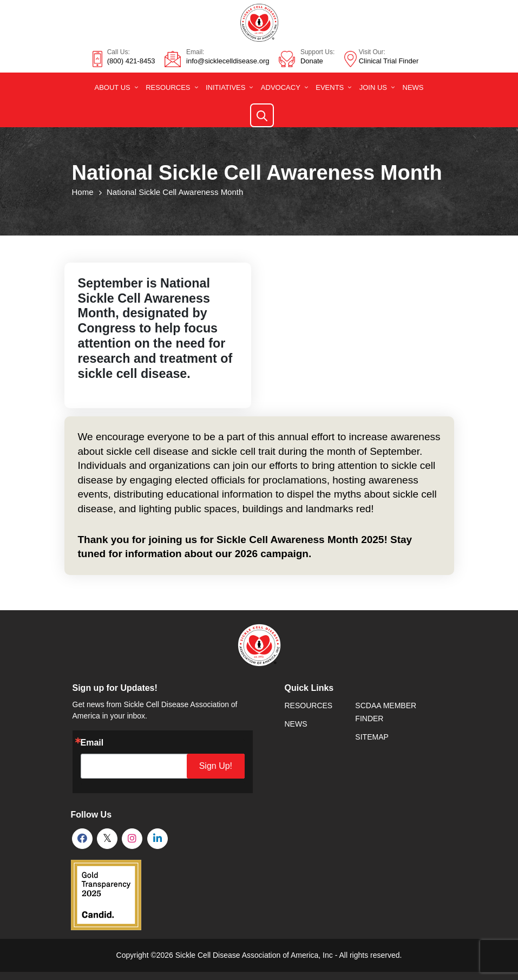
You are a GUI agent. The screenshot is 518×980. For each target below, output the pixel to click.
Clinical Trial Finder (389, 61)
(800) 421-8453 (131, 61)
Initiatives (225, 87)
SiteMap (372, 737)
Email (92, 743)
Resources (168, 87)
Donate (312, 61)
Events (330, 87)
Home (83, 192)
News (413, 87)
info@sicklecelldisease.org (228, 61)
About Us (112, 87)
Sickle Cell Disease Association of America (247, 955)
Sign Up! (219, 766)
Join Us (373, 87)
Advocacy (281, 87)
